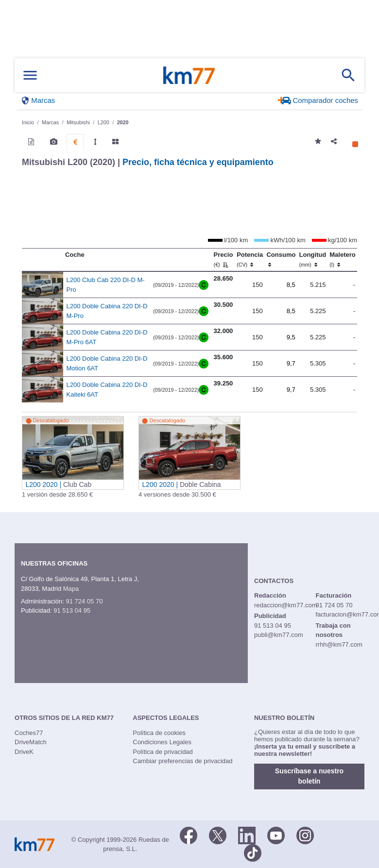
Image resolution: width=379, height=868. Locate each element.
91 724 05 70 (84, 601)
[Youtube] (276, 835)
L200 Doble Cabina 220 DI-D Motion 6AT (107, 363)
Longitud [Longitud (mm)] (313, 259)
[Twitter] (218, 835)
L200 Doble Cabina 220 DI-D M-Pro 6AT (107, 337)
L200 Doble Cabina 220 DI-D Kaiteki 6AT (107, 390)
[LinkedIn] (247, 835)
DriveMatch (31, 742)
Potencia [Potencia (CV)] (250, 259)
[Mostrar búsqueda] (348, 75)
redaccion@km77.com (286, 605)
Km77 (189, 75)
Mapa (71, 589)
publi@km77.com (279, 635)
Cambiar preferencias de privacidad (182, 761)
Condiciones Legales (162, 742)
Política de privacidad (163, 752)
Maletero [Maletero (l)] (342, 259)
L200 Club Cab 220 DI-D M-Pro (106, 285)
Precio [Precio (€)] (224, 259)
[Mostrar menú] (30, 75)
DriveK (24, 752)
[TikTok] (253, 852)
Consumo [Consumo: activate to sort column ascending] (281, 259)
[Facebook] (189, 835)
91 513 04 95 (72, 610)
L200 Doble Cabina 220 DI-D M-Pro (107, 311)
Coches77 (29, 733)
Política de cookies (159, 733)
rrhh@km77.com (339, 644)
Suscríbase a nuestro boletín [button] (309, 776)
